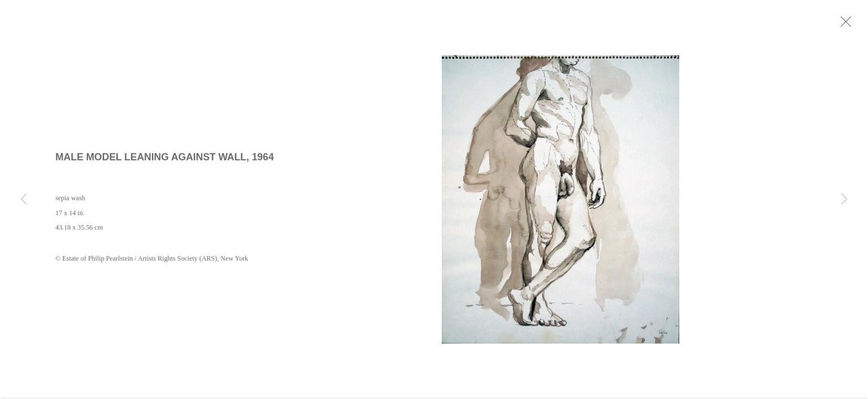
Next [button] (844, 199)
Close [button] (856, 25)
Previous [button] (24, 199)
